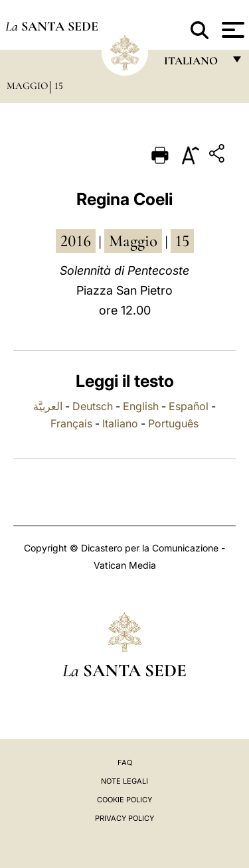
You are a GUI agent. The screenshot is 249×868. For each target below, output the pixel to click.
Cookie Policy (124, 800)
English (141, 406)
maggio (133, 241)
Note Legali (124, 781)
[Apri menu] (231, 30)
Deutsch (93, 406)
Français (71, 423)
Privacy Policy (124, 818)
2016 (76, 241)
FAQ (125, 762)
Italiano (120, 423)
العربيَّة (48, 406)
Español (189, 406)
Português (173, 423)
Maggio (27, 86)
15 (59, 86)
